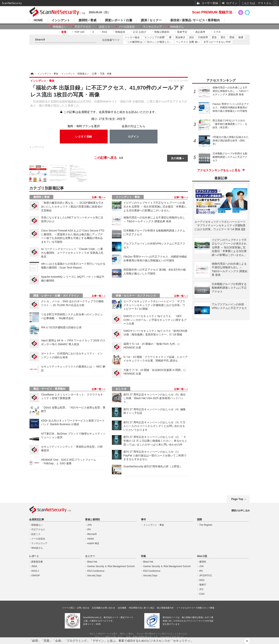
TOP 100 (79, 32)
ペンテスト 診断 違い (188, 42)
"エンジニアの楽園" (154, 37)
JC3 (201, 589)
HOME (38, 20)
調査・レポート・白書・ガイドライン (56, 296)
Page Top (237, 499)
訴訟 (192, 37)
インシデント (61, 20)
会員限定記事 (37, 520)
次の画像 (176, 158)
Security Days (94, 576)
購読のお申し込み (241, 511)
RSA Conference (96, 571)
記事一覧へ (98, 197)
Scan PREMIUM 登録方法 (212, 12)
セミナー (90, 556)
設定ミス (105, 27)
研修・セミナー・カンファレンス (136, 296)
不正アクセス (83, 27)
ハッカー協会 (132, 37)
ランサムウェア (152, 27)
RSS (105, 32)
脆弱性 (203, 562)
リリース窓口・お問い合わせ (76, 608)
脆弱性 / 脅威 (87, 20)
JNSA (34, 566)
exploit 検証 (93, 543)
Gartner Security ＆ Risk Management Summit (111, 566)
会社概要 (122, 608)
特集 (144, 556)
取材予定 (182, 32)
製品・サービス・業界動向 (49, 389)
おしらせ (121, 389)
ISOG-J (35, 571)
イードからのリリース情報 (189, 608)
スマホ (217, 32)
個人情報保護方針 (165, 608)
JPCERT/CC (206, 576)
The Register (206, 525)
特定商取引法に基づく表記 (142, 608)
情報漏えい (60, 27)
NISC (202, 580)
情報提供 (120, 32)
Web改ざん (177, 27)
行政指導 (203, 37)
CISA (202, 594)
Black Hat (92, 562)
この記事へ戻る (109, 158)
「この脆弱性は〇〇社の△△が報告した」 (148, 42)
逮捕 (241, 37)
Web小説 (202, 556)
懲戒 (232, 37)
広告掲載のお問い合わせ (104, 608)
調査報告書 (37, 562)
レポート (34, 556)
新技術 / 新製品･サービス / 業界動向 (195, 20)
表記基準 (200, 32)
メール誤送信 (126, 27)
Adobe (91, 539)
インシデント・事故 (128, 197)
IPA (89, 530)
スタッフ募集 (208, 608)
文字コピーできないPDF (217, 42)
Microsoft (92, 534)
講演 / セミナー (151, 20)
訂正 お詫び (140, 32)
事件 (144, 520)
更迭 (214, 37)
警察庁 (203, 585)
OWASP (35, 576)
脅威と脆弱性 (93, 520)
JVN (90, 525)
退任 (223, 37)
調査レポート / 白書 (119, 20)
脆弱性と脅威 (41, 197)
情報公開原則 (162, 32)
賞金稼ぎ (180, 37)
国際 (199, 520)
